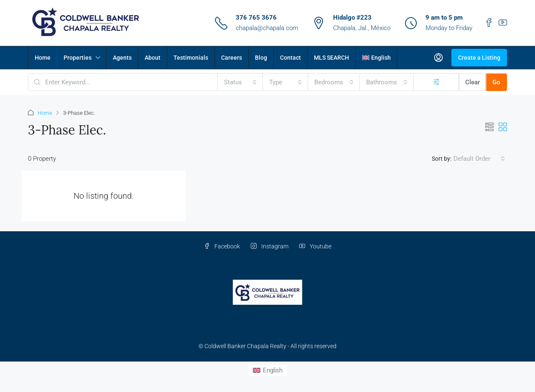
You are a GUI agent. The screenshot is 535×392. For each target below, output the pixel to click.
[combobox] (240, 82)
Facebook (222, 246)
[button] (489, 127)
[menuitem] (438, 58)
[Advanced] (436, 82)
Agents (122, 58)
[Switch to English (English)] (268, 371)
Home (43, 58)
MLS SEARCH (331, 58)
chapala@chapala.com (267, 28)
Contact (290, 58)
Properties (78, 58)
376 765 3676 (256, 18)
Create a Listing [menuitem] (479, 58)
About (153, 58)
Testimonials (191, 58)
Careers (232, 58)
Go (496, 82)
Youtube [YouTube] (315, 246)
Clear (473, 82)
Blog (261, 58)
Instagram (270, 246)
